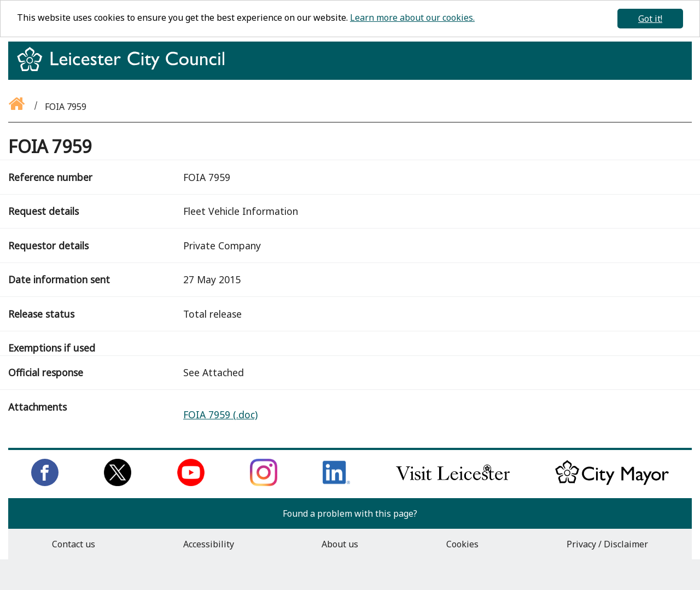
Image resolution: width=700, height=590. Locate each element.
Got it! (650, 19)
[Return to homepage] (125, 69)
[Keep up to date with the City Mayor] (612, 483)
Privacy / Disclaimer (607, 544)
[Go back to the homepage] (17, 107)
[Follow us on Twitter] (118, 483)
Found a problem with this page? (350, 513)
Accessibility (209, 544)
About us (340, 544)
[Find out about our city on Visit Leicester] (453, 483)
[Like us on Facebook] (45, 483)
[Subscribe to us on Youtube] (191, 483)
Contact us (74, 544)
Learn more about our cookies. (412, 17)
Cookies (462, 544)
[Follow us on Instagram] (264, 483)
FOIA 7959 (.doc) (220, 414)
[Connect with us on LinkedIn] (336, 483)
